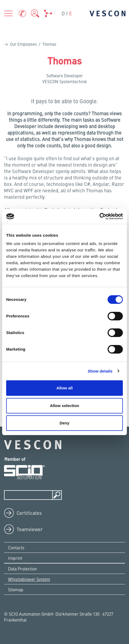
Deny (65, 423)
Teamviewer (30, 529)
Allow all (65, 388)
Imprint (15, 558)
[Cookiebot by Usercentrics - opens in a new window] (99, 216)
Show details (100, 371)
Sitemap (16, 589)
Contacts (16, 547)
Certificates (29, 513)
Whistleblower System (29, 579)
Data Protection (22, 569)
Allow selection (64, 406)
